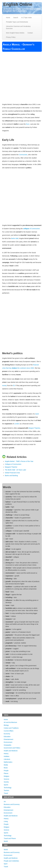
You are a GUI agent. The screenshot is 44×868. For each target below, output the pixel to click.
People (6, 771)
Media (6, 765)
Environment (8, 742)
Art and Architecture (10, 722)
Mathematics (8, 762)
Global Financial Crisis (12, 473)
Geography (7, 745)
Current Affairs (9, 731)
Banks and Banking (11, 476)
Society (6, 782)
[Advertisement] (22, 76)
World (6, 841)
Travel (6, 793)
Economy (7, 734)
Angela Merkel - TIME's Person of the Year (19, 461)
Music (6, 768)
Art (5, 802)
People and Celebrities (11, 861)
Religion (7, 776)
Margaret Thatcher (11, 467)
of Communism (35, 229)
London (17, 424)
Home (8, 18)
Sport (6, 864)
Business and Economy (12, 804)
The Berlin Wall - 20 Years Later (15, 470)
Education (7, 737)
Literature (7, 759)
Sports (6, 785)
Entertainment (8, 739)
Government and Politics (12, 748)
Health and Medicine (11, 751)
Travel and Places (10, 838)
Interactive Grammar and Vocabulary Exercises (18, 27)
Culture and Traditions (11, 728)
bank (37, 414)
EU (14, 385)
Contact (30, 33)
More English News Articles (15, 33)
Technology (8, 788)
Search (16, 18)
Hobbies (7, 756)
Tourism (6, 790)
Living (6, 821)
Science (6, 779)
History (6, 754)
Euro (28, 124)
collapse (26, 229)
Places (6, 773)
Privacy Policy (11, 37)
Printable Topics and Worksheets (17, 22)
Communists (23, 155)
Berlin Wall (15, 238)
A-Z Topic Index (27, 18)
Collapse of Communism (13, 464)
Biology (6, 725)
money (4, 385)
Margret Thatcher (34, 428)
